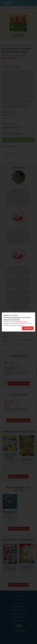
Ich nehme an (28, 328)
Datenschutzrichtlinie (21, 322)
